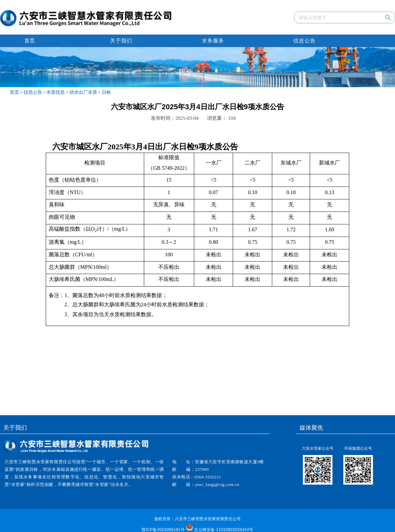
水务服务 (213, 41)
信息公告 (304, 41)
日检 (106, 92)
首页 (30, 41)
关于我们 (121, 41)
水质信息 (56, 92)
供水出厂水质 (83, 92)
